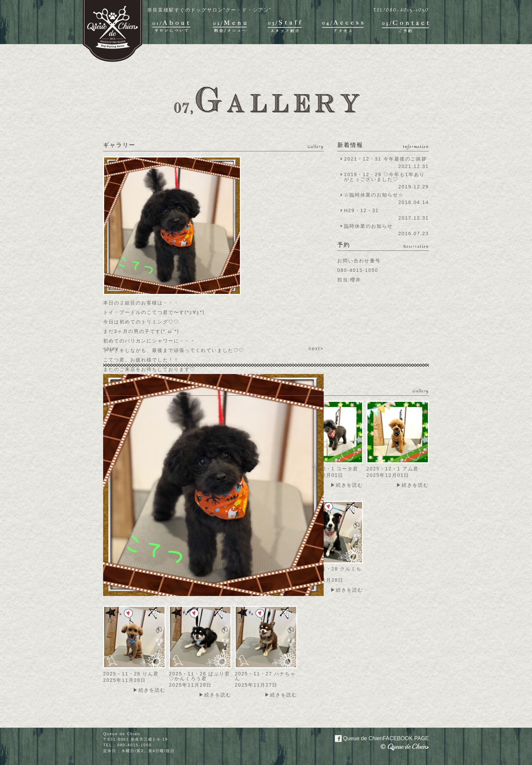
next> (316, 349)
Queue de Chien (378, 738)
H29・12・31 (364, 210)
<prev (111, 349)
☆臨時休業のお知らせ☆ (374, 195)
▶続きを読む (347, 485)
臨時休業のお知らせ (368, 226)
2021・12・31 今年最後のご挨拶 (385, 159)
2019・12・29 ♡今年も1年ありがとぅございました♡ (384, 177)
